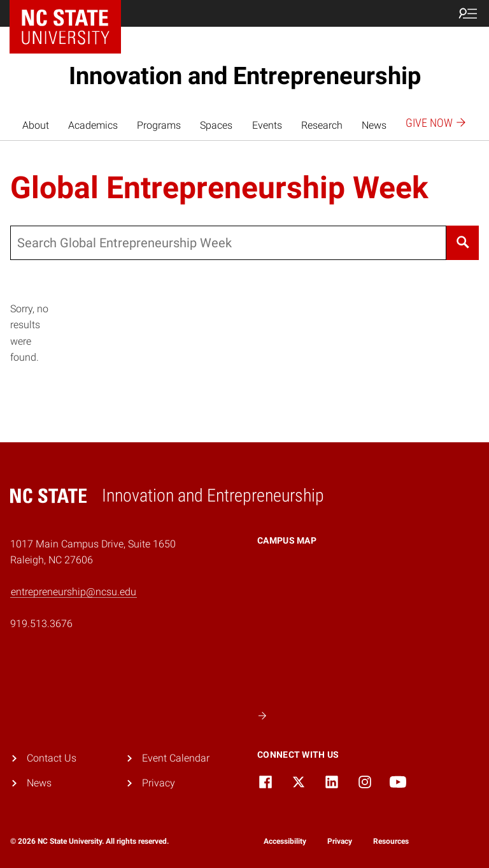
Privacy (159, 783)
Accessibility (285, 841)
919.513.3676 (41, 624)
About (36, 125)
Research (322, 125)
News (374, 125)
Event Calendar (176, 758)
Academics (93, 125)
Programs (159, 125)
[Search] (463, 243)
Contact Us (52, 758)
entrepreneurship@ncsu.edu (74, 592)
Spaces (216, 125)
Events (267, 125)
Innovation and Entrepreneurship (245, 76)
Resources (391, 841)
